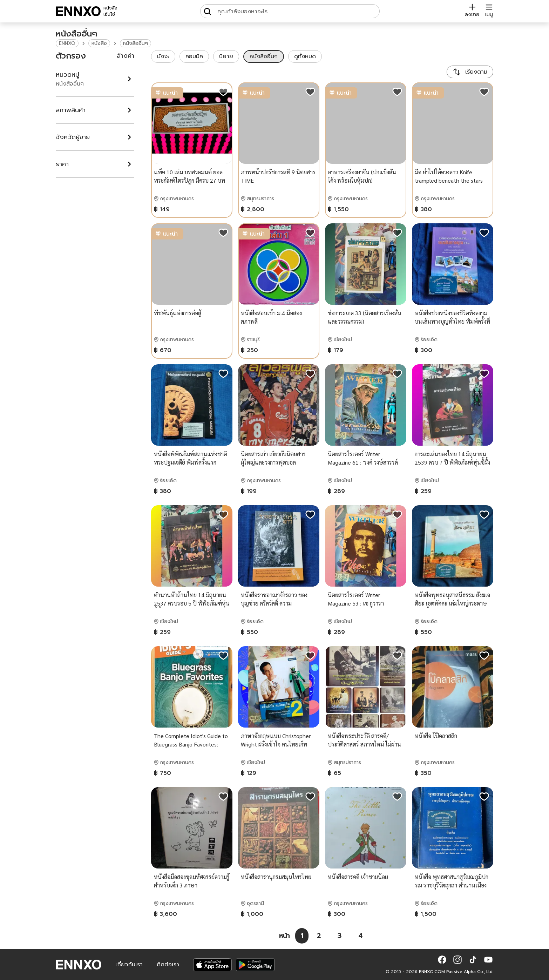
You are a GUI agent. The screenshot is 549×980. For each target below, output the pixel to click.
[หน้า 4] (360, 936)
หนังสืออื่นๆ (135, 43)
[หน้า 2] (319, 936)
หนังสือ (99, 43)
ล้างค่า (126, 56)
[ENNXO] (78, 11)
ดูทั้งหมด (305, 56)
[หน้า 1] (302, 936)
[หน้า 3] (340, 936)
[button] (442, 960)
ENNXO (67, 43)
